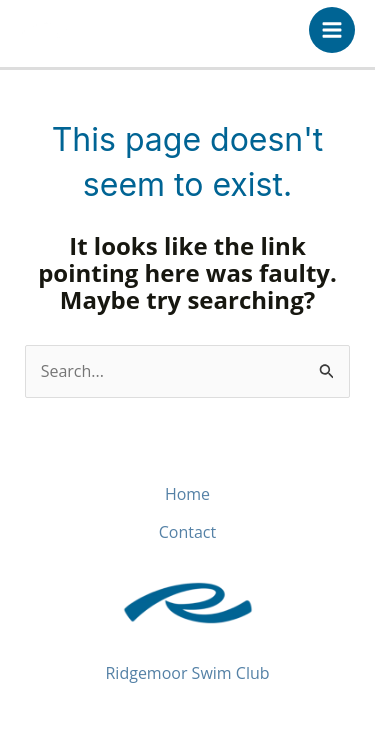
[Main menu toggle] (332, 30)
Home (187, 494)
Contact (187, 532)
